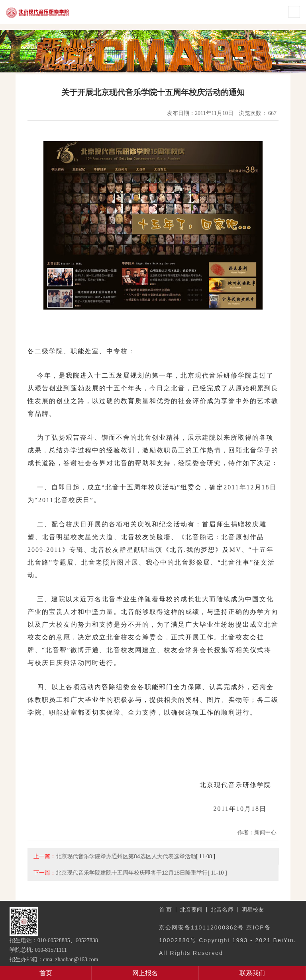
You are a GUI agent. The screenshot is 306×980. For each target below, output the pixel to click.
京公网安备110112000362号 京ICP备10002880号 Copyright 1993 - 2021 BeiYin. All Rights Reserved (228, 940)
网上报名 (145, 973)
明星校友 (253, 910)
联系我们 (252, 973)
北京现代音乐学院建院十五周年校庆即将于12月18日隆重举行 (132, 873)
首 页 (165, 910)
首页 (46, 973)
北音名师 (222, 910)
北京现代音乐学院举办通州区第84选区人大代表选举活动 (126, 856)
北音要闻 (191, 910)
